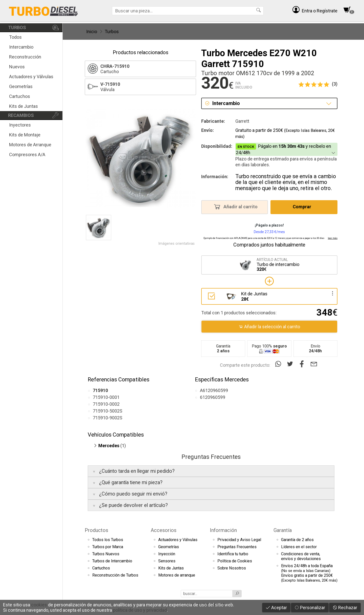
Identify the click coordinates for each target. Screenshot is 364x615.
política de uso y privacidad (140, 610)
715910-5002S (108, 411)
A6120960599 (214, 390)
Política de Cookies (235, 561)
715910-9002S (108, 418)
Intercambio (21, 47)
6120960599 (213, 397)
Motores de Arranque (30, 145)
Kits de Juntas (24, 106)
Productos (96, 530)
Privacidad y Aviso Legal (239, 540)
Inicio (92, 32)
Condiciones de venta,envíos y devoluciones (301, 556)
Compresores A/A (27, 155)
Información (223, 530)
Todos (15, 37)
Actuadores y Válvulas (31, 77)
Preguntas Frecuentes (237, 547)
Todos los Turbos (108, 540)
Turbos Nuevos (106, 554)
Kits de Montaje (25, 135)
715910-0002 (106, 404)
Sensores (167, 561)
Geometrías (21, 86)
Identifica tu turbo (233, 554)
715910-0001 (106, 397)
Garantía (283, 530)
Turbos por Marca (108, 547)
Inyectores (20, 125)
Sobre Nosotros (232, 568)
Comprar (303, 207)
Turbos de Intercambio (112, 561)
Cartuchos (20, 96)
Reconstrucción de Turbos (115, 575)
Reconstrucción (25, 57)
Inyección (167, 554)
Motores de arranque (177, 575)
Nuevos (17, 67)
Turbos (112, 32)
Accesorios (164, 530)
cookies (39, 605)
